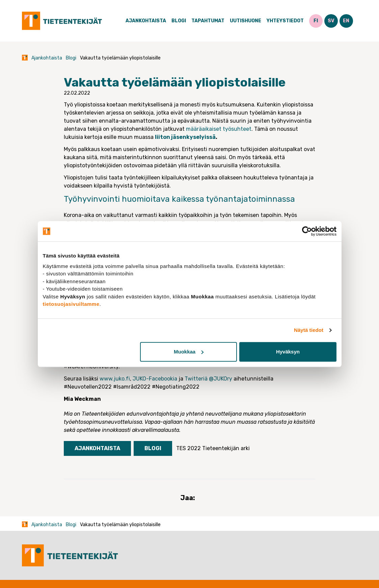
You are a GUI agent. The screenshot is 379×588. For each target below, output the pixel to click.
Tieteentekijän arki (226, 448)
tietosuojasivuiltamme (71, 304)
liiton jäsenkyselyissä (185, 137)
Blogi (179, 21)
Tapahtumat (208, 21)
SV (331, 21)
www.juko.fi (115, 379)
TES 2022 (188, 448)
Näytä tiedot (309, 330)
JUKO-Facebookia (155, 379)
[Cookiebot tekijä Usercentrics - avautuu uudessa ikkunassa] (307, 231)
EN (346, 21)
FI (316, 21)
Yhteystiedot (285, 21)
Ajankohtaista (146, 21)
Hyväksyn (288, 352)
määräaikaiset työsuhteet (218, 129)
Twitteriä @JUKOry (208, 379)
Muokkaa (189, 352)
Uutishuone (246, 21)
